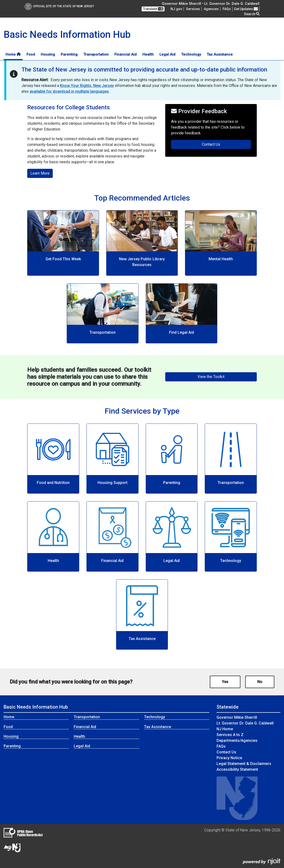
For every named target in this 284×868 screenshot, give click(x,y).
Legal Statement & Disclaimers (244, 764)
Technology (191, 54)
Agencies (211, 9)
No (260, 682)
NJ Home (225, 729)
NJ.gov (176, 9)
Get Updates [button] (246, 9)
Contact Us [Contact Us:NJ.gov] (226, 752)
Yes (225, 682)
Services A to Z (230, 735)
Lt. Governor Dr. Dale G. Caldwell (245, 723)
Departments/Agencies (237, 741)
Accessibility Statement (237, 769)
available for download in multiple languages (69, 91)
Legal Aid (167, 54)
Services (193, 9)
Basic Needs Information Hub (36, 707)
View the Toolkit (211, 377)
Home (13, 54)
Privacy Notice (229, 758)
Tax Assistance (220, 54)
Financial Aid (125, 54)
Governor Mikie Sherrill (237, 717)
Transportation (96, 54)
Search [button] (252, 14)
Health (148, 54)
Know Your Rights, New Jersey (87, 86)
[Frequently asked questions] (227, 9)
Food (31, 54)
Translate (153, 9)
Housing (48, 54)
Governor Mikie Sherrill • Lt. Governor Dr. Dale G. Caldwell (211, 4)
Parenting (69, 54)
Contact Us (226, 144)
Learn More (40, 173)
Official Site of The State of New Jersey (59, 6)
